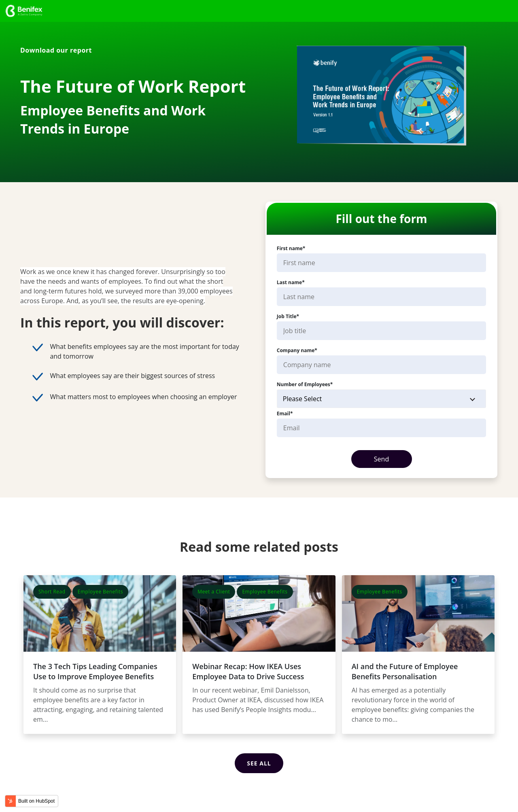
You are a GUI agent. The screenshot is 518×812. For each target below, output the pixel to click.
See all (259, 762)
